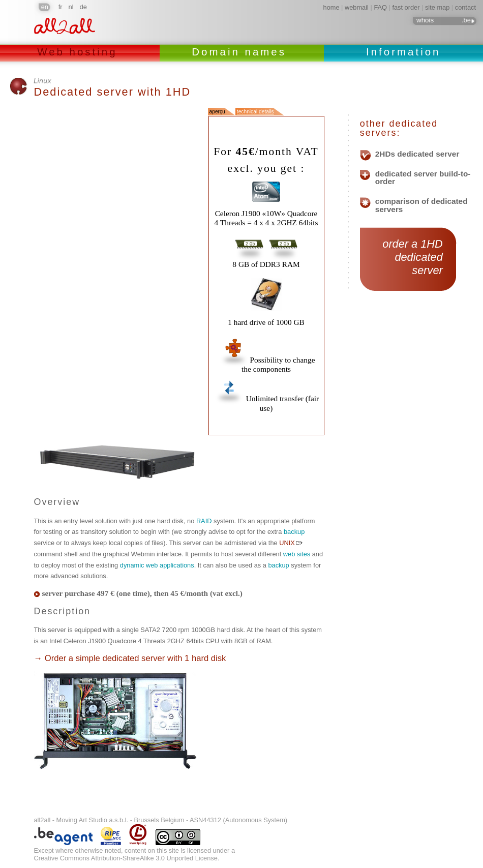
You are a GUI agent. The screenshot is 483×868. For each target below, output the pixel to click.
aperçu (217, 112)
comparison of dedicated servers (421, 205)
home (331, 7)
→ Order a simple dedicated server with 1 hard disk (130, 658)
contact (465, 7)
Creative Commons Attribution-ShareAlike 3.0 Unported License (126, 858)
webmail (357, 7)
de (83, 7)
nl (71, 7)
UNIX (287, 543)
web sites (297, 554)
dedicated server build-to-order (423, 178)
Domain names (241, 52)
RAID (204, 521)
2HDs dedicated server (417, 154)
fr (61, 7)
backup (294, 532)
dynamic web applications (157, 565)
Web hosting (80, 52)
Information (403, 52)
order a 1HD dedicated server (408, 257)
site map (437, 7)
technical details (255, 112)
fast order (406, 7)
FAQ (380, 7)
